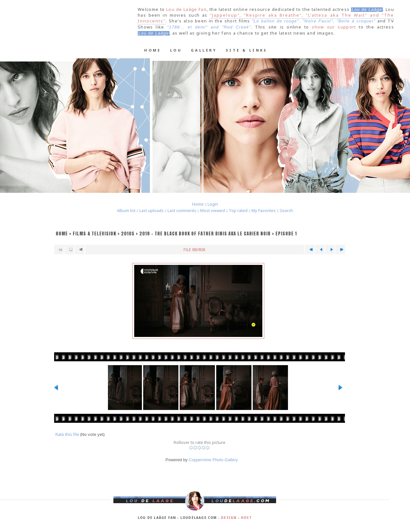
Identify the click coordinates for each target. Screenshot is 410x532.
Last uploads (152, 210)
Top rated (238, 210)
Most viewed (213, 210)
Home (153, 50)
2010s (128, 234)
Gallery (204, 50)
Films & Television (94, 234)
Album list (126, 210)
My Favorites (264, 210)
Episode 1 (286, 234)
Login (213, 204)
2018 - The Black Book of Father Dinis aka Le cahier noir (205, 234)
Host (246, 518)
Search (286, 210)
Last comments (182, 210)
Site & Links (247, 50)
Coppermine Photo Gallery (213, 460)
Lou (176, 50)
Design (229, 518)
